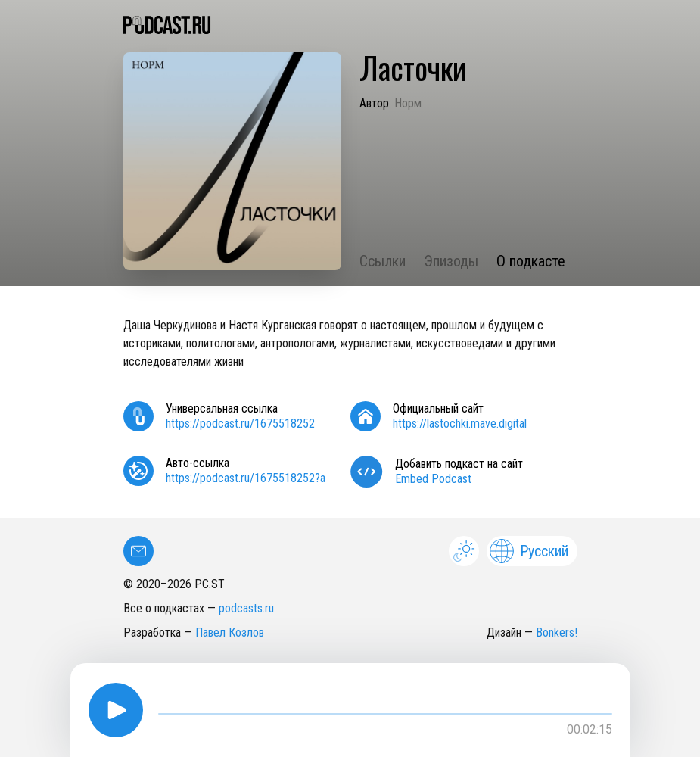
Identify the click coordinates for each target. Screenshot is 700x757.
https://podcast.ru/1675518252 (240, 424)
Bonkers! (557, 632)
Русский (529, 551)
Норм (408, 103)
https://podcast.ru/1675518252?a (246, 478)
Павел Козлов (230, 632)
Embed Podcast (433, 479)
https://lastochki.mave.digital (460, 424)
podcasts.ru (246, 608)
